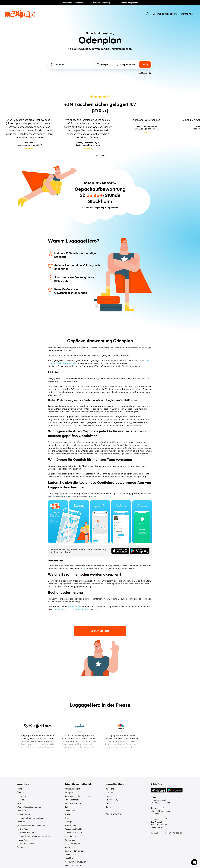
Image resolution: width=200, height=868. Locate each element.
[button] (194, 862)
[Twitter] (170, 833)
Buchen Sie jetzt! (100, 631)
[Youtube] (177, 833)
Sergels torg (70, 840)
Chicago (109, 792)
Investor (23, 796)
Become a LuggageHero (165, 14)
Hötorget (69, 822)
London (109, 796)
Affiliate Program (24, 814)
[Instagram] (174, 833)
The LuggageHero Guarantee (32, 825)
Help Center (22, 822)
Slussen (68, 814)
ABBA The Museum (73, 865)
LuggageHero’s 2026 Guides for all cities (34, 836)
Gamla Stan (70, 811)
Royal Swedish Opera (74, 851)
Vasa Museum (71, 858)
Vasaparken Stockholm (75, 829)
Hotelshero (22, 811)
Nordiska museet (72, 836)
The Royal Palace (72, 854)
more (41, 137)
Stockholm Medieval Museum (77, 796)
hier (85, 568)
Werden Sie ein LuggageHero (29, 807)
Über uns (21, 792)
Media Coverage (27, 833)
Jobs (22, 800)
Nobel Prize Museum (73, 833)
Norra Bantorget (72, 800)
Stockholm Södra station (75, 862)
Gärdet (68, 818)
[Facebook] (166, 833)
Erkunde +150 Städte (115, 814)
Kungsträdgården (72, 843)
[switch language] (147, 14)
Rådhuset (69, 807)
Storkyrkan (69, 792)
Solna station (70, 825)
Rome (108, 807)
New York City (112, 800)
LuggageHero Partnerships (31, 818)
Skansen (68, 847)
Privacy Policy (23, 840)
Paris (108, 803)
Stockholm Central (73, 803)
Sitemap (20, 847)
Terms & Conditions (25, 843)
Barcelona (110, 789)
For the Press (22, 829)
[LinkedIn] (181, 833)
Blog (19, 803)
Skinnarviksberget (72, 789)
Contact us (156, 833)
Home (19, 789)
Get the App (187, 14)
